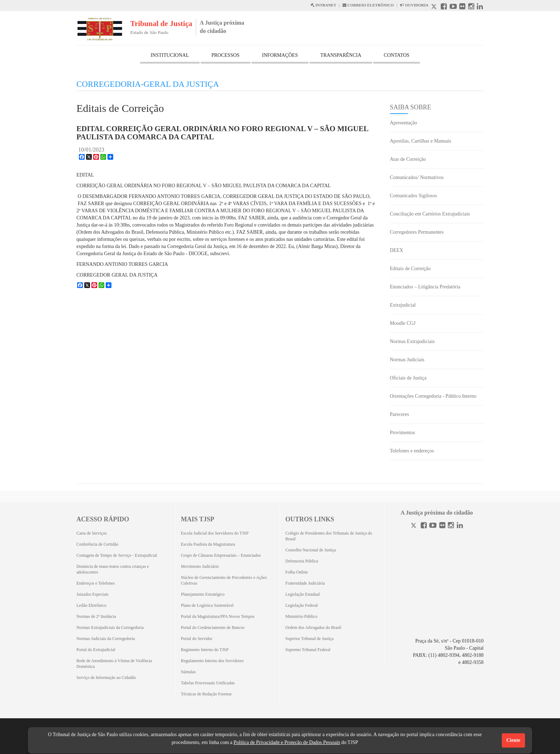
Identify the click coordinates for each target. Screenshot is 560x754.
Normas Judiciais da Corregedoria (106, 639)
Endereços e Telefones (96, 583)
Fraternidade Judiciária (305, 583)
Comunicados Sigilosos (414, 196)
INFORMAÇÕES (280, 55)
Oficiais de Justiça (408, 378)
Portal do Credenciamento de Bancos (213, 627)
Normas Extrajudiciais (412, 341)
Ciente (513, 740)
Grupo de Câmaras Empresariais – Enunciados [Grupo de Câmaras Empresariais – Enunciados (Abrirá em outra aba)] (221, 555)
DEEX (397, 250)
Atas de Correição (408, 159)
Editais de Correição (410, 269)
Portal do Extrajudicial (96, 650)
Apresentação (404, 123)
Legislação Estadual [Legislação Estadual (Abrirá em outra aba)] (302, 594)
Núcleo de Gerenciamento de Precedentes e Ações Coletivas (224, 580)
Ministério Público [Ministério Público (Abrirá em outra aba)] (301, 616)
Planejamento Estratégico (203, 594)
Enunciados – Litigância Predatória (425, 287)
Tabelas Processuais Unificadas (208, 683)
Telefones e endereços (412, 451)
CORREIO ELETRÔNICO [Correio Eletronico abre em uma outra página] (368, 5)
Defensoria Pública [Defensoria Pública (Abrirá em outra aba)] (302, 561)
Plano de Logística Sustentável (207, 605)
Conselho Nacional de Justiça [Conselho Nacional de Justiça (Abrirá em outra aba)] (311, 550)
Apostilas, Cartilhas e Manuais (421, 141)
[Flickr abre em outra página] (462, 7)
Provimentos (403, 433)
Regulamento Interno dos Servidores (212, 661)
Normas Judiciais (407, 360)
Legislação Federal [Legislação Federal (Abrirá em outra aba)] (302, 605)
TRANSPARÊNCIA (341, 55)
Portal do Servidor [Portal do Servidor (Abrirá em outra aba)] (197, 639)
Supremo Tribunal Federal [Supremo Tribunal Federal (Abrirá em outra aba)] (308, 650)
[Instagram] (451, 526)
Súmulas (188, 672)
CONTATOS (397, 55)
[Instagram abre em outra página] (471, 7)
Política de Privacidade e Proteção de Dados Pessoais (287, 742)
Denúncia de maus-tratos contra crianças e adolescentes (113, 569)
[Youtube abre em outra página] (453, 7)
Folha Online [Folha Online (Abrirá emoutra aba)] (297, 572)
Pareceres (400, 414)
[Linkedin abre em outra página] (480, 7)
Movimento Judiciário (200, 566)
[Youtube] (433, 526)
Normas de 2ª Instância (96, 616)
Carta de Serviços (92, 533)
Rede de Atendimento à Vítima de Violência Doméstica (114, 664)
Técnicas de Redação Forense (206, 694)
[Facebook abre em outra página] (444, 7)
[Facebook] (424, 526)
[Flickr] (442, 526)
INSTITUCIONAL (170, 55)
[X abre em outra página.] (435, 7)
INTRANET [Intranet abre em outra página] (323, 5)
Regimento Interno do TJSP (205, 650)
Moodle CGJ (403, 323)
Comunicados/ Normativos (417, 177)
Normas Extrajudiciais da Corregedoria (110, 627)
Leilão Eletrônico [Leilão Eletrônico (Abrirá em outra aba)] (91, 605)
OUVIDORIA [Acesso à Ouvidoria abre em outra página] (414, 5)
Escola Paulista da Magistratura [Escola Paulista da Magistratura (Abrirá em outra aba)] (208, 544)
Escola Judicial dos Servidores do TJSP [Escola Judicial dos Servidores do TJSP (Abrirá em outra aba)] (215, 533)
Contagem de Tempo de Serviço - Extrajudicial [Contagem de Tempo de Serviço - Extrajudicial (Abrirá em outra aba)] (117, 555)
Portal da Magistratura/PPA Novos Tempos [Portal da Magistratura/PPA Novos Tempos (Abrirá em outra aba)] (218, 616)
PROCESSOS (226, 55)
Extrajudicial (403, 305)
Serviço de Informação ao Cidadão (106, 678)
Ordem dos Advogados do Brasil (313, 627)
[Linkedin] (460, 526)
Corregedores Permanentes (417, 232)
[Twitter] (414, 526)
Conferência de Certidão (97, 544)
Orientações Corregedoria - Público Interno (433, 396)
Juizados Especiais (92, 594)
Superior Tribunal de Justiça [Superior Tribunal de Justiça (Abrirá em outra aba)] (309, 639)
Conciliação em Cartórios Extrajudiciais (430, 214)
